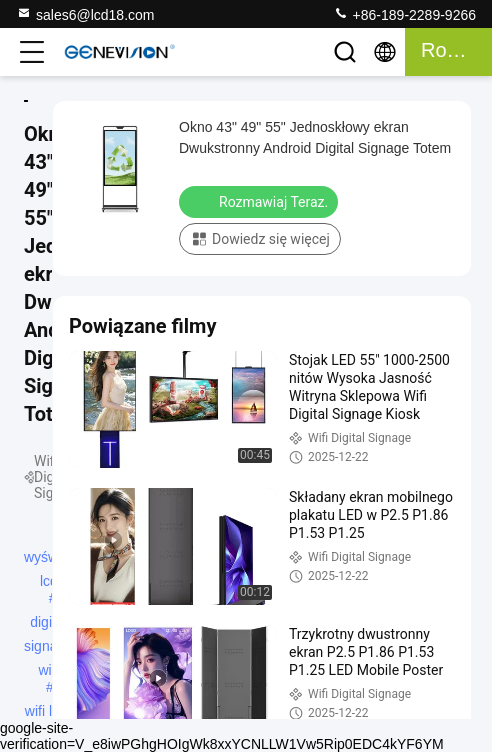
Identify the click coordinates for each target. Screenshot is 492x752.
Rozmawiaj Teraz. (260, 201)
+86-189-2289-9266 (404, 14)
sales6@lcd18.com (85, 14)
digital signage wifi (48, 624)
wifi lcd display (46, 713)
